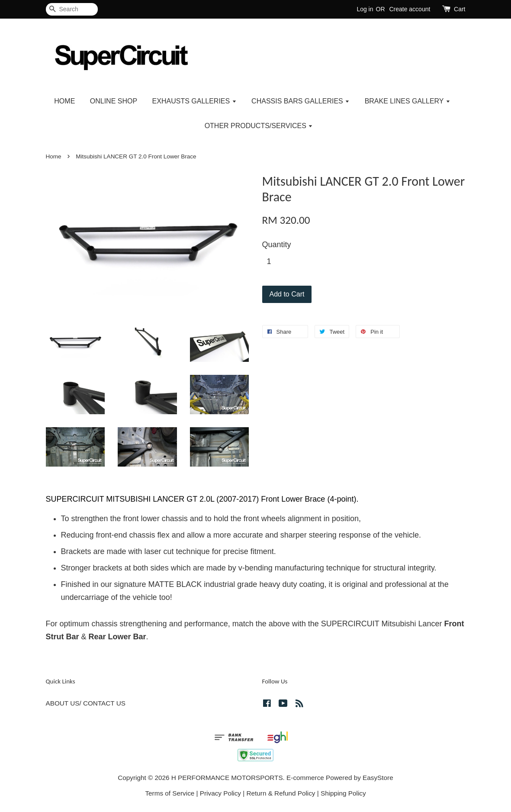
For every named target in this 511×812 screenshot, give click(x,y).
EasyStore (378, 778)
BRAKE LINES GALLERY (408, 101)
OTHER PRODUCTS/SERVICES (259, 126)
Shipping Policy (343, 793)
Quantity (277, 245)
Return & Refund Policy (281, 793)
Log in (365, 9)
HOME (64, 101)
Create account (410, 9)
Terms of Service (170, 793)
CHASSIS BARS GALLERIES (300, 101)
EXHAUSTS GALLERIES (194, 101)
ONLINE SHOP (114, 101)
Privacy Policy (220, 793)
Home (54, 156)
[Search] (72, 9)
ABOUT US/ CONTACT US (86, 703)
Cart (460, 9)
